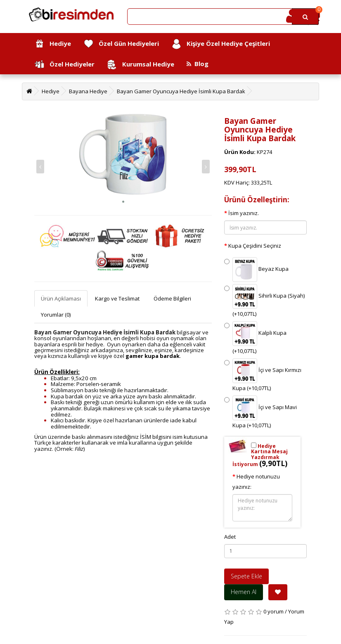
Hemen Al (244, 592)
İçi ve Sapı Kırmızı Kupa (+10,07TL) (263, 375)
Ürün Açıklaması (61, 298)
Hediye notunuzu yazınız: (256, 482)
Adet (230, 537)
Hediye (53, 44)
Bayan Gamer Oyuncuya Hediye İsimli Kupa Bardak (181, 91)
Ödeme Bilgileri (172, 298)
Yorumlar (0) (56, 315)
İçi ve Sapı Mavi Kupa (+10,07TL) (260, 412)
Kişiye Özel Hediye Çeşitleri (221, 44)
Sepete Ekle (246, 576)
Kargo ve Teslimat (117, 298)
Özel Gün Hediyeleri (121, 44)
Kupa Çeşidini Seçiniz (255, 246)
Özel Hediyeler (64, 65)
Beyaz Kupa (256, 270)
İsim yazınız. (244, 213)
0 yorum (274, 611)
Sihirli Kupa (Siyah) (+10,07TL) (264, 301)
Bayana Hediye (88, 91)
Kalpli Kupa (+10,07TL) (255, 338)
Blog (198, 64)
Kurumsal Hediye (141, 65)
